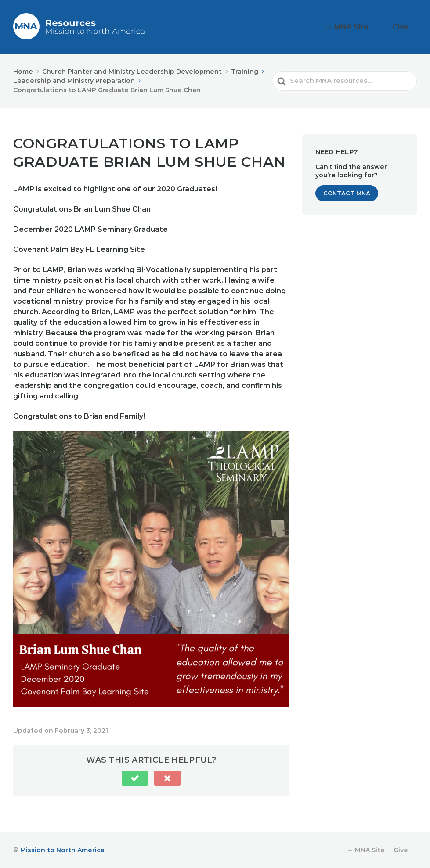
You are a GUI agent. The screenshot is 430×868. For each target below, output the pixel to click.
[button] (135, 778)
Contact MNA (347, 193)
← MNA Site (364, 27)
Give (406, 27)
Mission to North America (62, 850)
